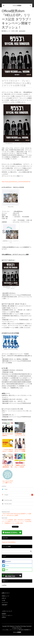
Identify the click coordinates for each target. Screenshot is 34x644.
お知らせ (4, 598)
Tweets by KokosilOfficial (9, 542)
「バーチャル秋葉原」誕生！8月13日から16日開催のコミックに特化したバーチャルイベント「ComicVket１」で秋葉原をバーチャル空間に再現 (17, 521)
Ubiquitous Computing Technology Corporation (21, 626)
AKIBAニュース (7, 31)
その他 (3, 600)
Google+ (6, 495)
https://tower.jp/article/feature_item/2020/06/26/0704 (16, 182)
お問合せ (4, 617)
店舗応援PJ (5, 605)
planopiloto (23, 31)
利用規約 (4, 614)
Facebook (6, 562)
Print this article (7, 504)
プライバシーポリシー (7, 615)
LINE (5, 570)
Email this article (7, 500)
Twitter (6, 489)
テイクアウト (5, 603)
